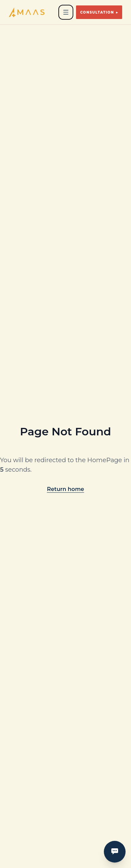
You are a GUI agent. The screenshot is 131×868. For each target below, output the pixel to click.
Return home (65, 489)
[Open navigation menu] (66, 12)
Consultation (99, 12)
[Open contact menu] (115, 852)
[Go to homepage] (27, 12)
